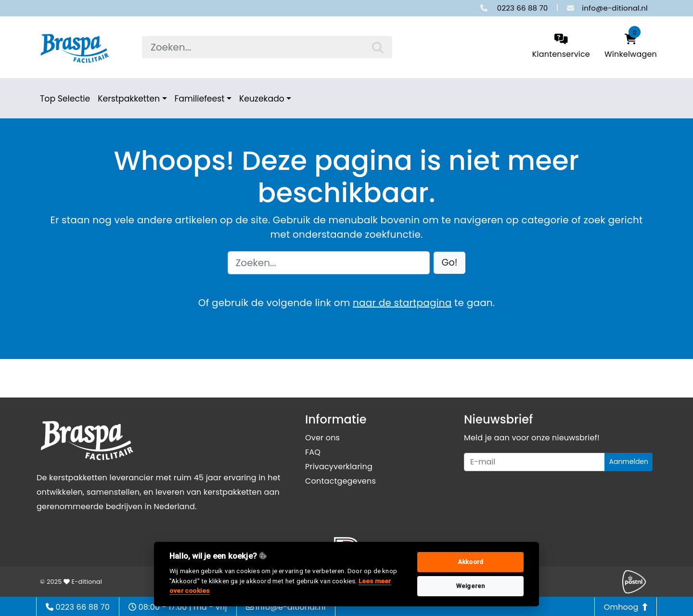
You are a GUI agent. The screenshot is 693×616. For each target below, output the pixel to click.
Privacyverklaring (339, 467)
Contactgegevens (340, 481)
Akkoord (470, 562)
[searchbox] (267, 47)
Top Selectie (65, 99)
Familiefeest (200, 99)
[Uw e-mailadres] (534, 462)
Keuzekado (262, 99)
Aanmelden (629, 462)
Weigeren (471, 586)
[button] (450, 263)
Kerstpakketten (129, 99)
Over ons (322, 438)
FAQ (313, 452)
